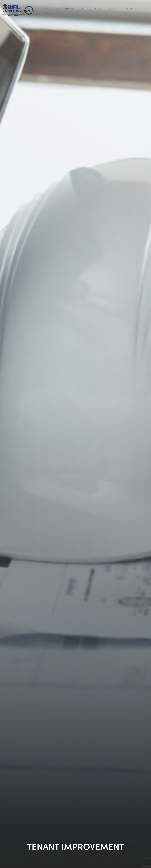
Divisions (99, 9)
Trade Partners (130, 9)
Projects (84, 9)
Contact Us (47, 14)
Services (69, 9)
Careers (113, 9)
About (56, 9)
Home (45, 9)
